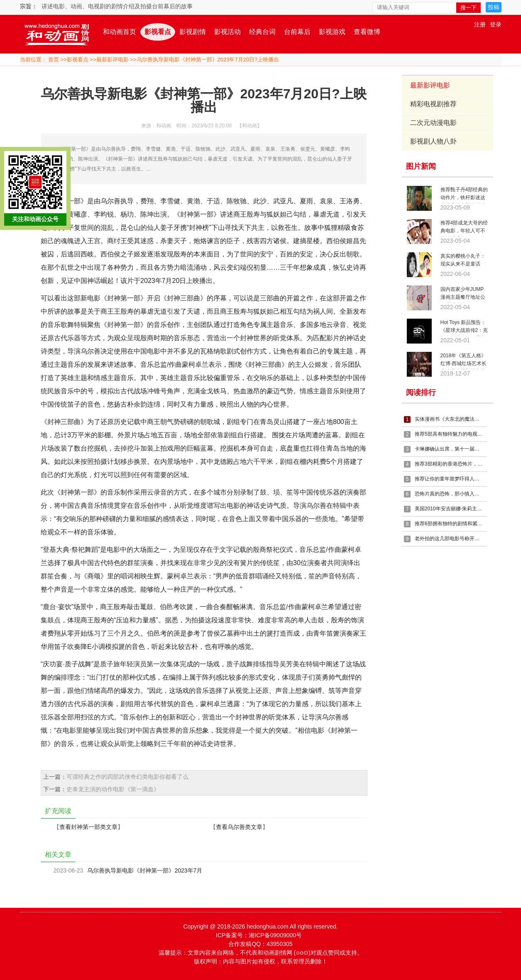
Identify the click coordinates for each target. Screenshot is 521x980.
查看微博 (367, 32)
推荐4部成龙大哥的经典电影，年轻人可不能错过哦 (464, 228)
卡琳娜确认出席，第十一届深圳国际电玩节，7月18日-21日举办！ (450, 449)
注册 (480, 24)
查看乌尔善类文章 (238, 827)
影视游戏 (332, 32)
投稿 (494, 7)
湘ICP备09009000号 (275, 935)
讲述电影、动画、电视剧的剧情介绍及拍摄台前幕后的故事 (117, 6)
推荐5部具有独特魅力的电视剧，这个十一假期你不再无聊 (450, 434)
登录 (496, 24)
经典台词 (262, 32)
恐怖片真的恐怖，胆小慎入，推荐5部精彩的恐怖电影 (450, 494)
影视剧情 (193, 32)
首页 (54, 60)
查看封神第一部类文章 (88, 827)
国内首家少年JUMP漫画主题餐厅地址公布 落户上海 (463, 295)
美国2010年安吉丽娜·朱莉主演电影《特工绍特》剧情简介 (450, 509)
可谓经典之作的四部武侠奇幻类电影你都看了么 (127, 777)
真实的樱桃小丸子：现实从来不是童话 (463, 260)
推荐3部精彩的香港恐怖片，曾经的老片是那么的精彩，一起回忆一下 (450, 464)
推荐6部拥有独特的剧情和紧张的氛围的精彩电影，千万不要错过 (450, 524)
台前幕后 (297, 32)
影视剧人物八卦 (434, 141)
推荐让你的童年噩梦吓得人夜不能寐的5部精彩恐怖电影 (450, 479)
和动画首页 (120, 32)
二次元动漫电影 (434, 123)
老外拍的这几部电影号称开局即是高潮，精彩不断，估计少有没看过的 (450, 539)
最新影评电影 (113, 60)
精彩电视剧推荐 (434, 104)
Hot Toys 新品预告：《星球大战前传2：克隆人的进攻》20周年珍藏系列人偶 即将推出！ (464, 328)
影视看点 (158, 32)
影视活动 (227, 32)
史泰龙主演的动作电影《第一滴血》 (112, 789)
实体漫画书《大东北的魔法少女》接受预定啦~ (450, 419)
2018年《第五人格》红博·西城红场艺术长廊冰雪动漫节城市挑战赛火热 (464, 361)
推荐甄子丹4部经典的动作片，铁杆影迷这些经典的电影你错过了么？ (464, 195)
